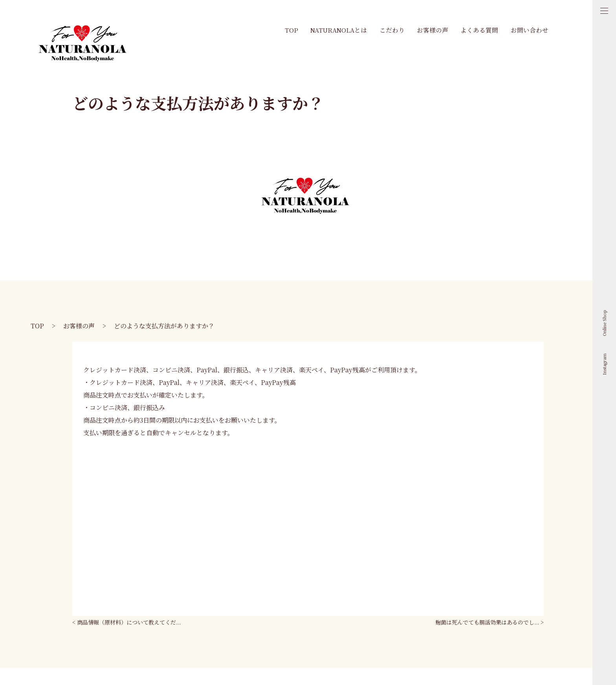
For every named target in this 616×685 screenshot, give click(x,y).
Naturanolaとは (339, 30)
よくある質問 (479, 30)
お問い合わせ (530, 30)
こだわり (392, 30)
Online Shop (604, 323)
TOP (291, 30)
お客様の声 (433, 30)
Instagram (604, 364)
